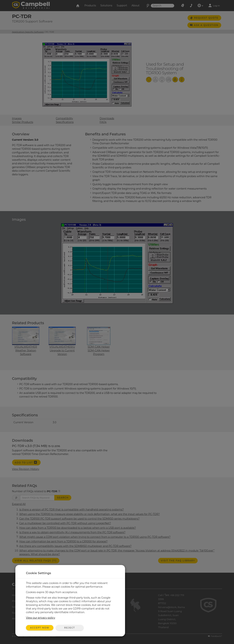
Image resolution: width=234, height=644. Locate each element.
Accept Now (40, 628)
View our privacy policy (41, 618)
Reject (69, 628)
